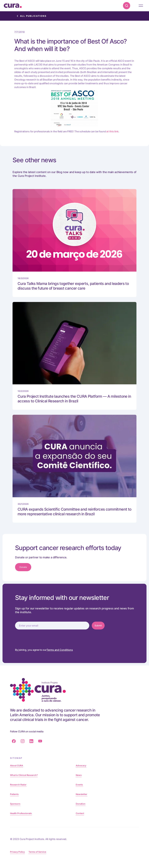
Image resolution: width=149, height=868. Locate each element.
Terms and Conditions (60, 650)
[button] (141, 6)
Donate (23, 567)
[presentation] (39, 638)
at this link (112, 131)
